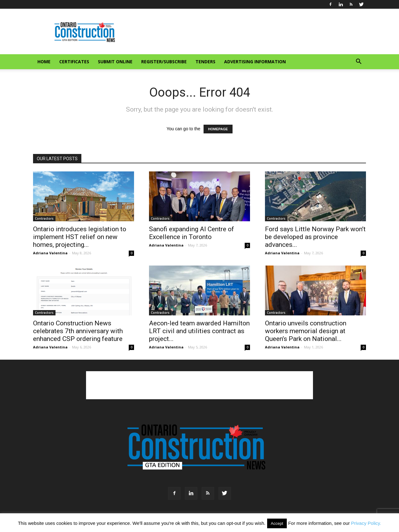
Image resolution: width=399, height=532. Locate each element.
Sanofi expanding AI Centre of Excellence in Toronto (192, 233)
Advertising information (255, 62)
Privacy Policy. (366, 523)
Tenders (205, 62)
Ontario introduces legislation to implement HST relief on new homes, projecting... (80, 237)
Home (44, 62)
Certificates (74, 62)
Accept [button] (277, 523)
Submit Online (115, 62)
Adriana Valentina (50, 253)
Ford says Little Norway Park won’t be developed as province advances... (315, 237)
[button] (358, 62)
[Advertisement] (199, 385)
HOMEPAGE (218, 129)
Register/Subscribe (164, 62)
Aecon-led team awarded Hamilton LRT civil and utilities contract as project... (199, 331)
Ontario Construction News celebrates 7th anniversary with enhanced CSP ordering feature (78, 331)
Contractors (44, 218)
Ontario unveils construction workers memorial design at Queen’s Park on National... (306, 331)
